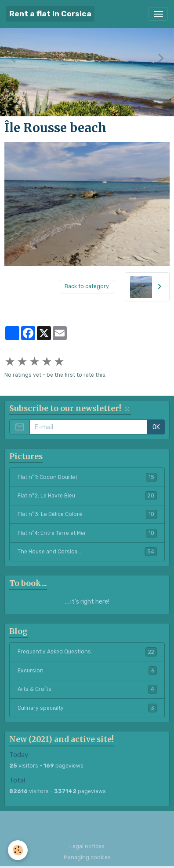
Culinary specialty (87, 708)
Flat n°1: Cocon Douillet (87, 477)
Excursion (87, 671)
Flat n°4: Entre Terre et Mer (87, 533)
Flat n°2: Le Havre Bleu (87, 496)
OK (156, 427)
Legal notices (87, 846)
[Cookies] (18, 850)
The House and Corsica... (87, 552)
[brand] (50, 14)
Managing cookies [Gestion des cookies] (87, 857)
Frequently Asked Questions (87, 652)
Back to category (87, 286)
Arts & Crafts (87, 689)
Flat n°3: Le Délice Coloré (87, 514)
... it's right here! (87, 602)
